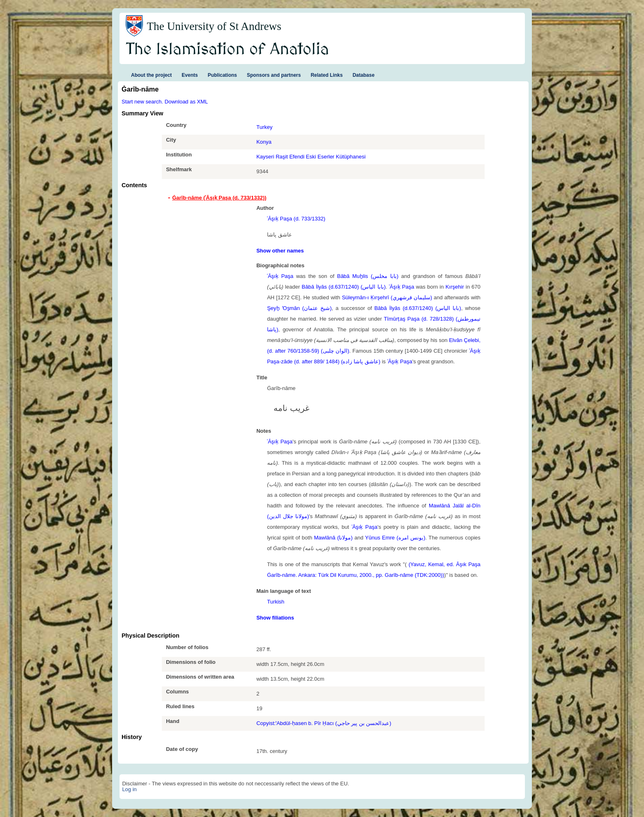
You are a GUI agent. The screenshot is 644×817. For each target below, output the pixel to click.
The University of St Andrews (214, 26)
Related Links (327, 75)
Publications (222, 75)
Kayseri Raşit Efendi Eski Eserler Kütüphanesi (311, 157)
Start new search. (142, 102)
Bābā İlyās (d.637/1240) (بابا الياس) (344, 287)
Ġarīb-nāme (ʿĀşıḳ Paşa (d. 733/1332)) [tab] (219, 198)
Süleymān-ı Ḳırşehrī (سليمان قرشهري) (387, 297)
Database (363, 75)
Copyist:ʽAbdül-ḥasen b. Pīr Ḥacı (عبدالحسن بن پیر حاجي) (324, 723)
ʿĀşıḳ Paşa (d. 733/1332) (296, 219)
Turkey (264, 127)
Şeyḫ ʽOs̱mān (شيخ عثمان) (299, 308)
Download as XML (186, 102)
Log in (129, 789)
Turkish (276, 602)
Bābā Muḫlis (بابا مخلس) (368, 276)
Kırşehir (455, 287)
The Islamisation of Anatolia (228, 50)
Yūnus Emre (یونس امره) (395, 538)
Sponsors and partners (274, 75)
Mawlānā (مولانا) (333, 538)
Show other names (280, 251)
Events (190, 75)
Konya (264, 142)
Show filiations (275, 618)
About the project (151, 75)
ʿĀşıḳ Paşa (280, 276)
